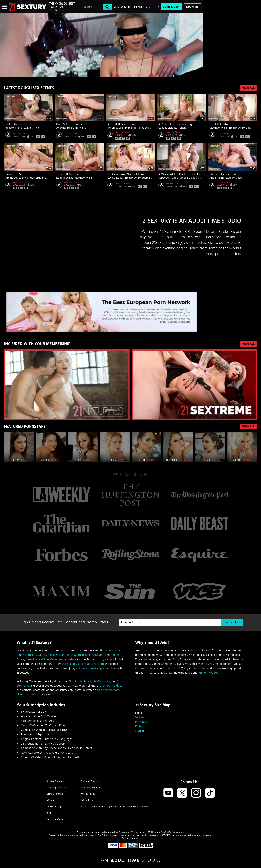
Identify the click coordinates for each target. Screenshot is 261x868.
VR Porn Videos (208, 673)
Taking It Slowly (67, 174)
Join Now (171, 7)
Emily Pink (33, 128)
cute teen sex (71, 664)
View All (248, 88)
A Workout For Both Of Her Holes (181, 174)
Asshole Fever (71, 134)
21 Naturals (75, 681)
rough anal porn (94, 664)
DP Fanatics (19, 134)
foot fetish (82, 668)
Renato (10, 128)
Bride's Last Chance (70, 124)
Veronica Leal (115, 128)
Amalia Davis (13, 178)
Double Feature (220, 124)
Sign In (192, 7)
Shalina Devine (95, 655)
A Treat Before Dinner (122, 124)
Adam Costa (235, 178)
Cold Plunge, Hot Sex (20, 124)
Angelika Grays (218, 178)
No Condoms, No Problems (126, 174)
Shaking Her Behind (223, 174)
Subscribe (232, 622)
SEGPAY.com (168, 835)
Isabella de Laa (65, 178)
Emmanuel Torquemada (139, 128)
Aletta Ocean (56, 655)
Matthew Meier (219, 128)
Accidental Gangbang (97, 681)
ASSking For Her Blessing (175, 124)
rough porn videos (111, 686)
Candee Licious (167, 128)
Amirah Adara (67, 660)
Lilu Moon (51, 660)
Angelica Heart (65, 128)
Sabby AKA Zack (168, 178)
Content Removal (130, 838)
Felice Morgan (75, 655)
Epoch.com (66, 835)
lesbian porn (98, 668)
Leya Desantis (116, 178)
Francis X (21, 128)
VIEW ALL (248, 344)
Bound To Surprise (18, 174)
